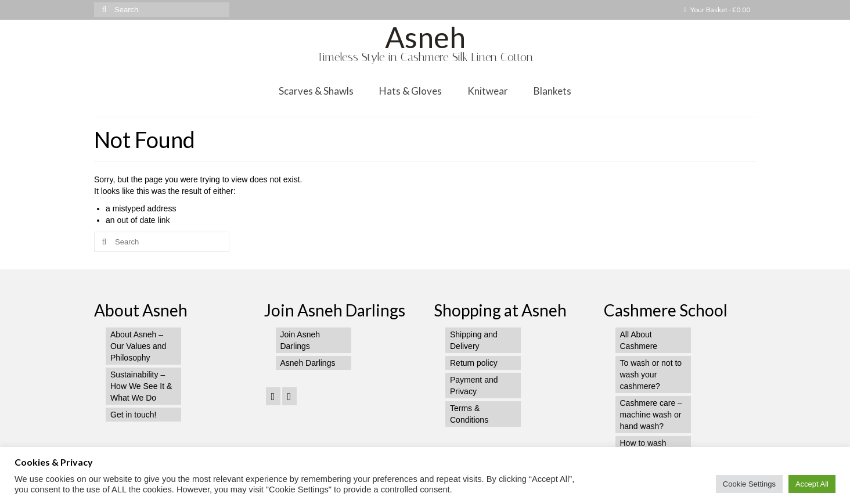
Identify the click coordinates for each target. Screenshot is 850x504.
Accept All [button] (812, 484)
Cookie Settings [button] (749, 484)
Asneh (425, 37)
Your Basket (717, 10)
